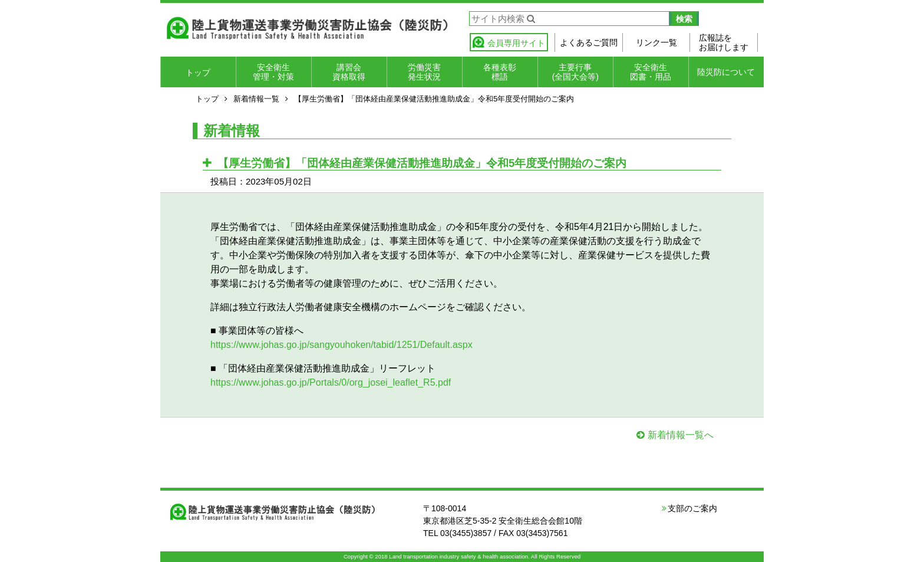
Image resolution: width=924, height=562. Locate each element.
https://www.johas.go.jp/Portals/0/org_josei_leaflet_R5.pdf (331, 382)
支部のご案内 (692, 508)
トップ (198, 73)
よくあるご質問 (589, 42)
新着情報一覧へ (681, 435)
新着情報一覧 (256, 99)
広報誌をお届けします (724, 42)
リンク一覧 (656, 42)
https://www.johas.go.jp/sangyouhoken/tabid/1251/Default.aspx (341, 345)
